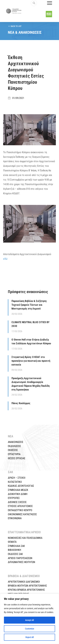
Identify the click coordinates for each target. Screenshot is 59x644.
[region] (29, 619)
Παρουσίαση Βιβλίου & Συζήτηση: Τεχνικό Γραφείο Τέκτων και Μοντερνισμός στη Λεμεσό (29, 306)
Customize (30, 629)
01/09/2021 (18, 100)
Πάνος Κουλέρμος (21, 405)
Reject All (30, 637)
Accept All (29, 620)
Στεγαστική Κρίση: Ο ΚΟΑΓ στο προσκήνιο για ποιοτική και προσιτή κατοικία (31, 363)
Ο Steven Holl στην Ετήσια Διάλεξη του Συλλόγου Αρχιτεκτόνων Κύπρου (31, 343)
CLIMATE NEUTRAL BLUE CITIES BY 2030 (30, 326)
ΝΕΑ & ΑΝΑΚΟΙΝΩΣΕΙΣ (25, 34)
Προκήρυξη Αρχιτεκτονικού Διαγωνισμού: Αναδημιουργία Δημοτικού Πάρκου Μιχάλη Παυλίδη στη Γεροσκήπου (31, 386)
